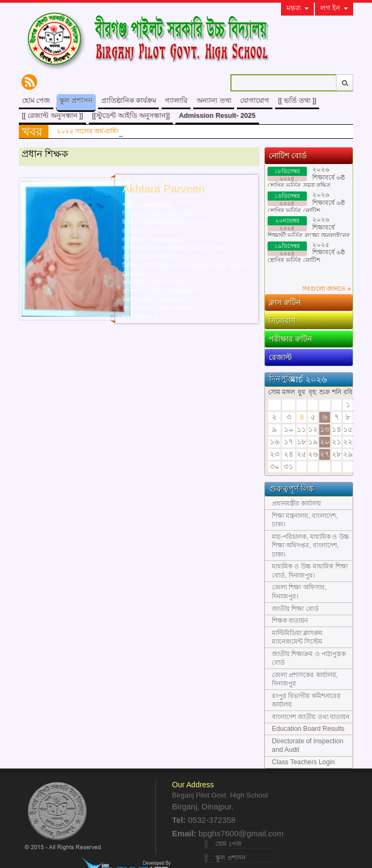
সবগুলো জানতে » (327, 289)
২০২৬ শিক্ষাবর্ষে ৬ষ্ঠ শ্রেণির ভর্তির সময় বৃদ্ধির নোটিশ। (306, 176)
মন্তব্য (294, 8)
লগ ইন (331, 8)
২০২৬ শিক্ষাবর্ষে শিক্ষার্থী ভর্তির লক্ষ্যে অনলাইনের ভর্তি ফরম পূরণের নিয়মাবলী (309, 226)
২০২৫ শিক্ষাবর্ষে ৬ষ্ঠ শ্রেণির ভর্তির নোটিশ (306, 251)
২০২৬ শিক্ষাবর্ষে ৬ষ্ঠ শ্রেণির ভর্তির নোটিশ (306, 201)
